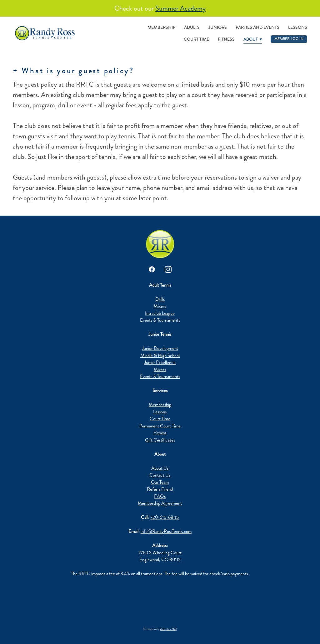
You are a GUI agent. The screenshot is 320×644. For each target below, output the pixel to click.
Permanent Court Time (160, 426)
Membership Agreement (160, 503)
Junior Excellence (160, 362)
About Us (160, 468)
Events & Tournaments (160, 376)
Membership (161, 27)
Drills (160, 299)
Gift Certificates (160, 440)
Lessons (298, 27)
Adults (192, 27)
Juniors (218, 27)
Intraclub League (160, 313)
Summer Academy (180, 8)
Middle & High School (160, 355)
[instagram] (168, 269)
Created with (160, 629)
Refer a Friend (160, 489)
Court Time (196, 39)
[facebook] (152, 269)
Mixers (160, 306)
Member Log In (289, 39)
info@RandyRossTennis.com (166, 531)
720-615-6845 (165, 517)
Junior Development (160, 348)
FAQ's (160, 496)
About (253, 39)
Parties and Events (257, 27)
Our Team (160, 482)
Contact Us (160, 475)
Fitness (226, 39)
